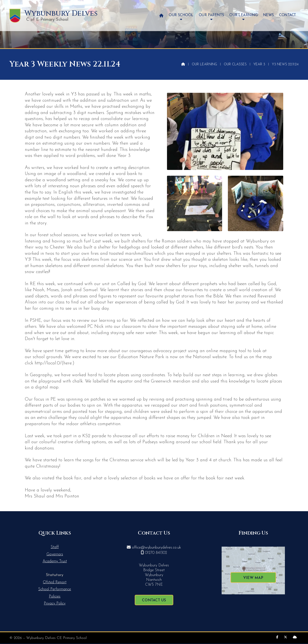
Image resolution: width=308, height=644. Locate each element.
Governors (55, 554)
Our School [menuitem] (181, 15)
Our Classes (235, 64)
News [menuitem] (268, 15)
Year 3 (259, 64)
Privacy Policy (55, 604)
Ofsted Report (55, 582)
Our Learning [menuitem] (243, 15)
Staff (55, 547)
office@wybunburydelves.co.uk (156, 548)
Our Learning (204, 64)
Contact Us (154, 600)
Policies (55, 597)
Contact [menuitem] (288, 15)
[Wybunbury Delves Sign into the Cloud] (295, 637)
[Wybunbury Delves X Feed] (286, 637)
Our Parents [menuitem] (211, 15)
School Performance (55, 589)
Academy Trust (55, 561)
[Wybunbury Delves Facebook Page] (277, 637)
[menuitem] (161, 16)
